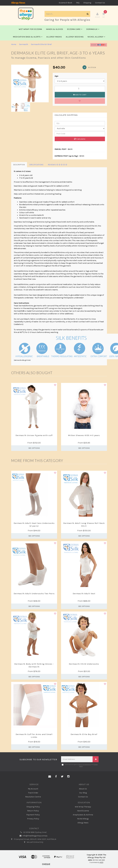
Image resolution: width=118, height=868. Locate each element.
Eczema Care (75, 29)
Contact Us (100, 3)
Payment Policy (33, 815)
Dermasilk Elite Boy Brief (84, 734)
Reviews (58, 165)
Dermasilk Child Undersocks (84, 664)
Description (19, 165)
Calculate (80, 139)
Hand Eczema (83, 811)
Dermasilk (93, 29)
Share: (99, 45)
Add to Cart (80, 95)
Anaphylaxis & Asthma (83, 815)
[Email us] (50, 777)
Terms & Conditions (85, 765)
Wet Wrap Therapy (83, 807)
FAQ (78, 3)
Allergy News (18, 3)
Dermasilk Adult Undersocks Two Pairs (34, 594)
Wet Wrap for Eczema (30, 29)
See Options (34, 448)
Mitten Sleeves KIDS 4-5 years (84, 436)
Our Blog (83, 793)
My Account (33, 789)
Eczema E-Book (65, 3)
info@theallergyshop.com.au (33, 836)
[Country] (80, 129)
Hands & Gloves (55, 29)
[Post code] (80, 134)
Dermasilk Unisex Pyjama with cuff (34, 436)
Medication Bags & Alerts (28, 37)
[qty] (80, 124)
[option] (30, 84)
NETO (102, 863)
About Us (83, 789)
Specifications (36, 165)
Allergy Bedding (75, 37)
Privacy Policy (33, 819)
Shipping (87, 3)
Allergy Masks (54, 37)
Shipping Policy (33, 807)
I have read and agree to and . (80, 766)
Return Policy (33, 811)
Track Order (33, 793)
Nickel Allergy (96, 37)
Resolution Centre (33, 797)
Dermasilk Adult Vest (84, 594)
